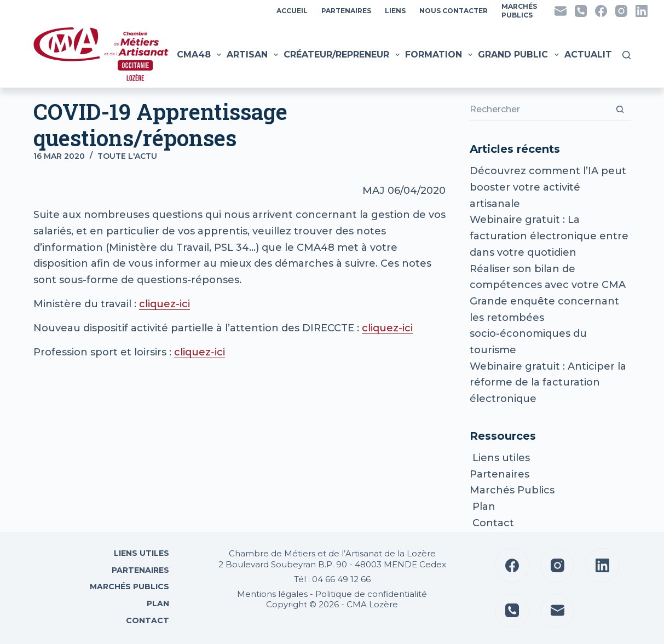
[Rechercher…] (539, 110)
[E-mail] (561, 11)
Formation (440, 55)
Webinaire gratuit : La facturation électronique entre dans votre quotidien (549, 236)
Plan (483, 507)
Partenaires (346, 11)
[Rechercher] (627, 55)
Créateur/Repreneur (343, 55)
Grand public (519, 55)
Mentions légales (272, 594)
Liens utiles (500, 458)
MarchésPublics (519, 11)
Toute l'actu (127, 156)
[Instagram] (621, 11)
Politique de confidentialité (371, 594)
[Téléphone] (581, 11)
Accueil (292, 11)
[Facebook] (601, 11)
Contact (492, 523)
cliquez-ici (164, 304)
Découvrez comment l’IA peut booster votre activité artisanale (548, 187)
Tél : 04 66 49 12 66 (332, 579)
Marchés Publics (512, 490)
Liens (395, 11)
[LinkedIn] (642, 11)
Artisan (254, 55)
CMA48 (200, 55)
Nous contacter (454, 11)
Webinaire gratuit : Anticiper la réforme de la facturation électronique (548, 383)
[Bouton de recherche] (620, 110)
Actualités (601, 55)
